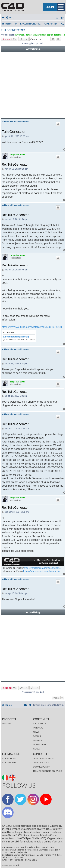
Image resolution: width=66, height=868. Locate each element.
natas (29, 35)
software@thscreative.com (15, 121)
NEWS (36, 732)
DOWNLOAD (39, 745)
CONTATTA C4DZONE (43, 758)
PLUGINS (6, 724)
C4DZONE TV (40, 724)
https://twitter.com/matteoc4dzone (42, 568)
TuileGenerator (13, 30)
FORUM (37, 736)
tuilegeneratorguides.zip (16, 337)
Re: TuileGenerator (15, 165)
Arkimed (20, 35)
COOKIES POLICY (41, 767)
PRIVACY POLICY (41, 763)
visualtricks (39, 35)
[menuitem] (10, 18)
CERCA (36, 749)
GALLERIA (38, 740)
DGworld (15, 865)
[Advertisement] (33, 85)
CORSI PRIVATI (9, 763)
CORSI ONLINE (9, 758)
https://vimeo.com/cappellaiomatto (41, 571)
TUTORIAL (38, 728)
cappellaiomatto (56, 35)
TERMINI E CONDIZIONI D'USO (48, 771)
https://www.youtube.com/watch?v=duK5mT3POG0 (32, 327)
